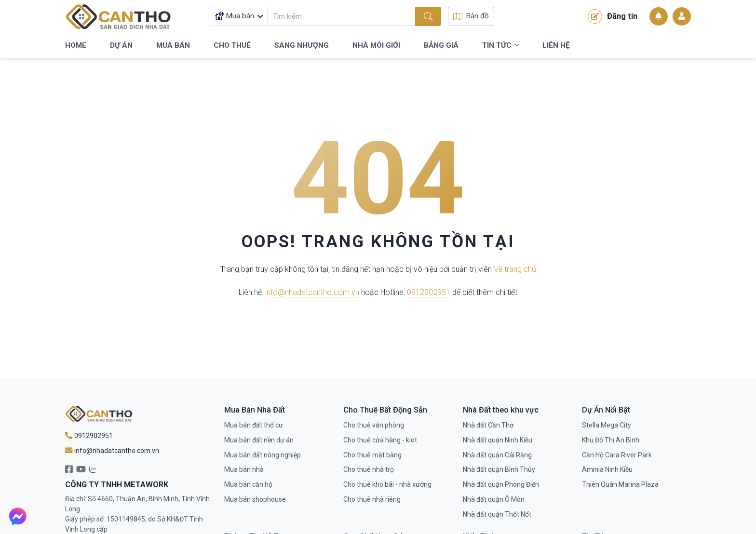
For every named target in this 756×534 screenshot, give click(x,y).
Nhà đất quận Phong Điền (501, 484)
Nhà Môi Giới (376, 45)
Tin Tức (500, 46)
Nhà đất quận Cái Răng (497, 455)
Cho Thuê (232, 45)
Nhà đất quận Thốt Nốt (497, 514)
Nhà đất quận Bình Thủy (499, 469)
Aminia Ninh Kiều (607, 469)
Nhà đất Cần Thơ (488, 425)
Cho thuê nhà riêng (372, 499)
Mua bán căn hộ (248, 484)
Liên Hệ (556, 45)
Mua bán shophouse (255, 499)
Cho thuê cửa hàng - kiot (380, 440)
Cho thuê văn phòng (374, 425)
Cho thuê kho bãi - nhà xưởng (387, 484)
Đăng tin (613, 16)
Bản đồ (471, 16)
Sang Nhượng (302, 45)
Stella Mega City (607, 425)
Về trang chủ (515, 270)
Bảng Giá (441, 45)
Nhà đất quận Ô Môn (494, 499)
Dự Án (121, 45)
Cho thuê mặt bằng (372, 455)
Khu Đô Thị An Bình (611, 440)
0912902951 (429, 292)
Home (76, 45)
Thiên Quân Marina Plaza (620, 484)
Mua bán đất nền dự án (259, 440)
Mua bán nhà (244, 469)
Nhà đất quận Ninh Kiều (498, 440)
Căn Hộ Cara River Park (617, 455)
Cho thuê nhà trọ (369, 469)
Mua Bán (173, 45)
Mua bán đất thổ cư (254, 425)
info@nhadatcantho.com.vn (312, 292)
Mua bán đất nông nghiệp (263, 455)
